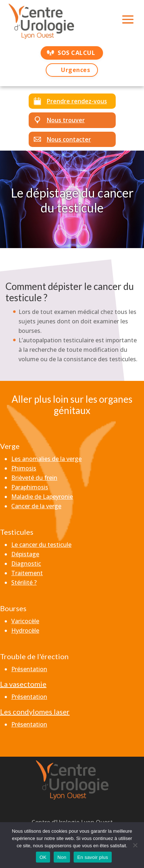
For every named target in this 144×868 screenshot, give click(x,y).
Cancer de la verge (36, 506)
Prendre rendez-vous (77, 101)
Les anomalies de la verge (46, 459)
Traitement (27, 573)
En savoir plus (93, 857)
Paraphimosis (30, 487)
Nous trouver (66, 120)
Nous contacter (69, 139)
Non (62, 857)
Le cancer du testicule (41, 545)
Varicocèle (25, 621)
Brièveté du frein (34, 478)
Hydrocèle (25, 630)
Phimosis (24, 468)
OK (43, 857)
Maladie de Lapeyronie (42, 497)
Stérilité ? (24, 582)
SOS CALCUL (76, 53)
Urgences (75, 70)
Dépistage (25, 554)
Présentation (29, 669)
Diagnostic (26, 564)
